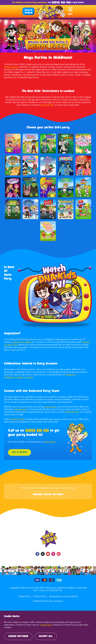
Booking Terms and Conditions (63, 596)
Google (7, 377)
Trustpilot (80, 375)
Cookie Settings (18, 636)
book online (49, 442)
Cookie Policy (24, 596)
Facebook (70, 375)
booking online (17, 419)
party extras (49, 407)
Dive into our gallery (21, 342)
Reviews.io (60, 375)
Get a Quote (19, 452)
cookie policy (34, 627)
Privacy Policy (40, 596)
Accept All (46, 636)
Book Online (78, 3)
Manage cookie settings (48, 495)
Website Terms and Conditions (49, 601)
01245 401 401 (61, 3)
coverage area (20, 409)
